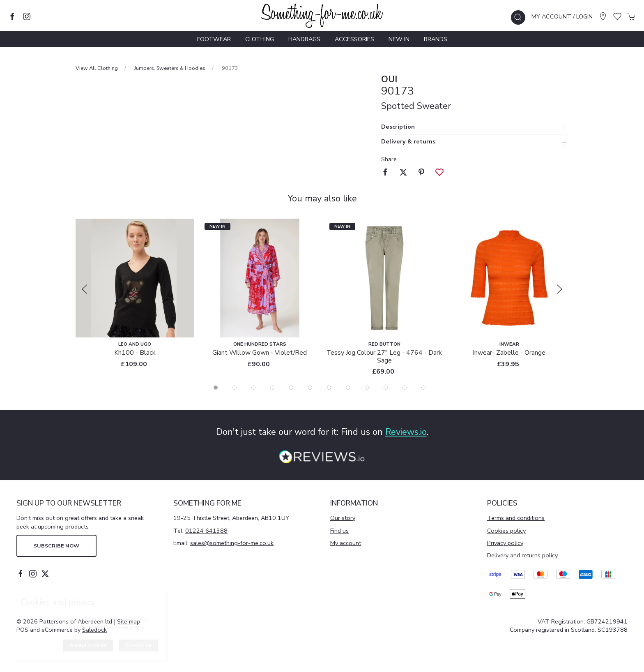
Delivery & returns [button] (408, 142)
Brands (436, 39)
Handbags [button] (304, 39)
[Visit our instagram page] (27, 16)
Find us (339, 531)
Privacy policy (505, 543)
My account (346, 543)
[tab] (216, 388)
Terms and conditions (516, 518)
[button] (518, 17)
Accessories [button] (354, 39)
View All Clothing (97, 68)
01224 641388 (206, 531)
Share (389, 159)
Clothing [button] (260, 39)
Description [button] (398, 127)
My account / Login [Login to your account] (562, 16)
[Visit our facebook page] (12, 16)
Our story (343, 518)
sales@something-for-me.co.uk (232, 543)
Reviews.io (406, 432)
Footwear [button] (214, 39)
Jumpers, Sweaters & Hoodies (170, 68)
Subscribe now (56, 546)
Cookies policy (506, 531)
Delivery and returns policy (522, 555)
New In (399, 39)
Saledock (94, 630)
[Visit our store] (603, 16)
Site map (129, 621)
